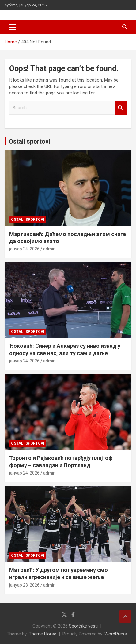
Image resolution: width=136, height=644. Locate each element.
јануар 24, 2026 (24, 249)
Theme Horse (43, 634)
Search (121, 108)
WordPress (116, 634)
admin (49, 249)
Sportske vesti (83, 626)
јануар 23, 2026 (24, 585)
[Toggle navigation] (13, 27)
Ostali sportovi (30, 141)
